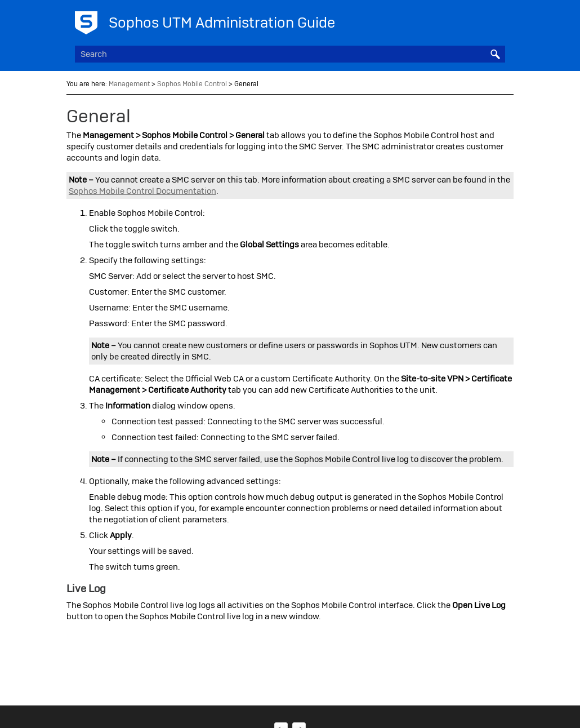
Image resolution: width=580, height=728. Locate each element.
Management (129, 84)
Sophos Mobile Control (192, 84)
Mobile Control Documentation (142, 191)
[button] (495, 54)
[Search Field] (290, 54)
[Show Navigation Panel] (499, 20)
